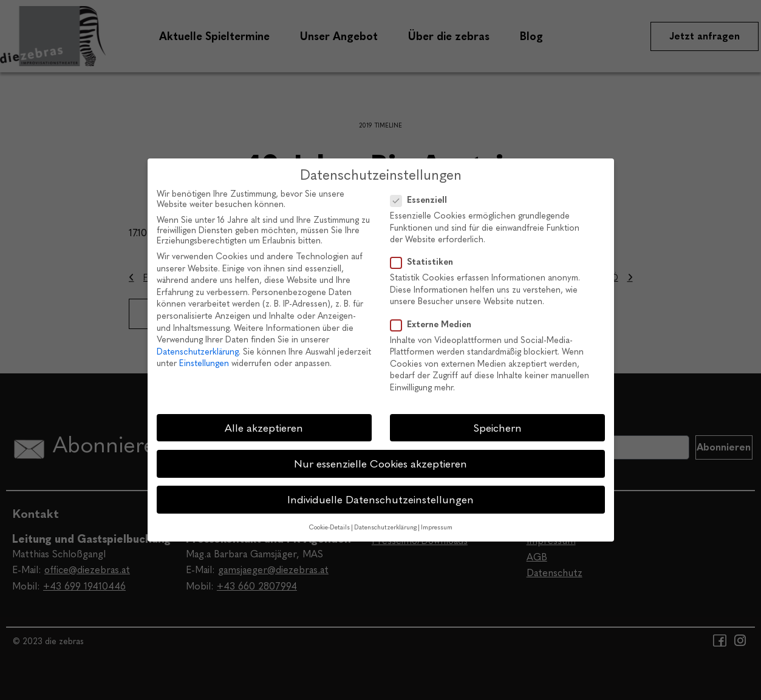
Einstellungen (204, 363)
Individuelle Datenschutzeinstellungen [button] (380, 499)
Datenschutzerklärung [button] (385, 527)
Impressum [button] (437, 527)
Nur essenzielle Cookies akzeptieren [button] (380, 464)
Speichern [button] (497, 428)
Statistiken (425, 262)
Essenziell (422, 200)
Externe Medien (435, 325)
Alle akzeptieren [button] (264, 428)
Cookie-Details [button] (329, 527)
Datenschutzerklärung (198, 352)
